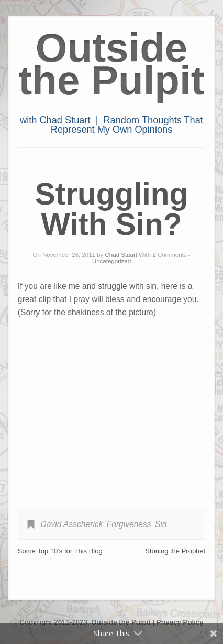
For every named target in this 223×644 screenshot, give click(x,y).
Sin (161, 524)
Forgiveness (129, 524)
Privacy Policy (180, 622)
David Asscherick (71, 524)
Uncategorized (111, 261)
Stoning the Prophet (175, 551)
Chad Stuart (121, 255)
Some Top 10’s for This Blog (60, 551)
